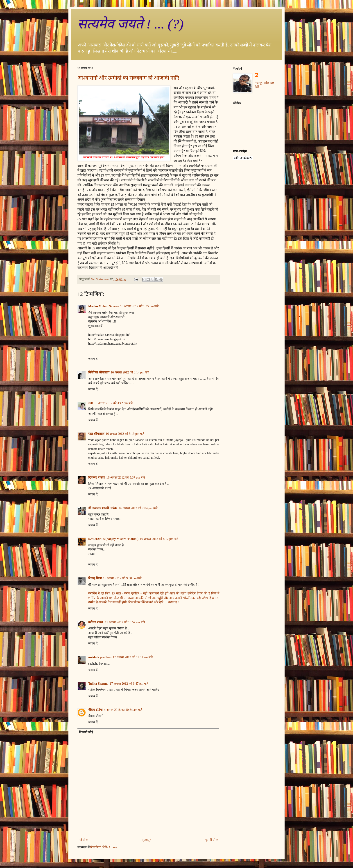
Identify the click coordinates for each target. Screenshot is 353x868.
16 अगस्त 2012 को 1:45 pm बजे (139, 306)
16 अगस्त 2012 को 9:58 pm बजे (122, 578)
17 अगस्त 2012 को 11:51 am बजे (133, 657)
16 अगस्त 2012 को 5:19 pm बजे (125, 434)
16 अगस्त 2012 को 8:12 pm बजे (159, 539)
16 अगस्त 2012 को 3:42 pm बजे (113, 403)
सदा (91, 403)
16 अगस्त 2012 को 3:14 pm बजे (130, 372)
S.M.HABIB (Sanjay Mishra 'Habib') (113, 539)
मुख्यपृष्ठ (147, 840)
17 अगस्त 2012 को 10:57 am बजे (125, 622)
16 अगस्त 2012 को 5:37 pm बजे (126, 478)
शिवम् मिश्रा (95, 578)
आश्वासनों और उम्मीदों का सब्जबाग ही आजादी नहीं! (128, 78)
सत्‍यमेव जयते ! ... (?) (130, 24)
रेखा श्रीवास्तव (96, 434)
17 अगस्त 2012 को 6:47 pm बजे (129, 684)
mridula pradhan (100, 657)
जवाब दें (93, 359)
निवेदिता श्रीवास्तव (99, 372)
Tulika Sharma (98, 684)
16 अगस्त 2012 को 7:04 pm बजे (138, 508)
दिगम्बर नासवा (97, 478)
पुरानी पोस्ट (212, 840)
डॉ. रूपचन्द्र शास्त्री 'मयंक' (103, 508)
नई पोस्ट (83, 840)
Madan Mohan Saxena (103, 306)
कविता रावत (96, 622)
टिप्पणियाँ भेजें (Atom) (103, 847)
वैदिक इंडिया (95, 710)
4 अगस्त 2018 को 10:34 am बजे (123, 710)
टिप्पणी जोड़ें (86, 732)
